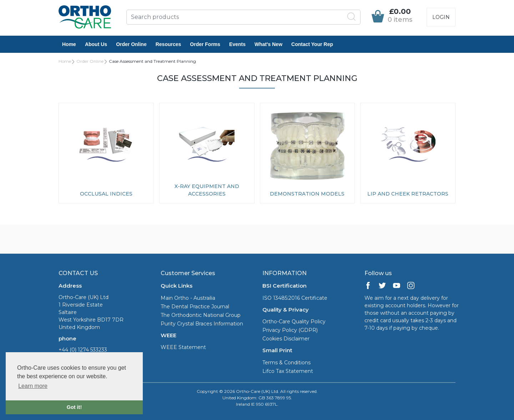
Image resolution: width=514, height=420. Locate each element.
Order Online (131, 44)
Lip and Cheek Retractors (408, 194)
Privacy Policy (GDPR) (290, 330)
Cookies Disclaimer (286, 339)
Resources (168, 44)
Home (69, 44)
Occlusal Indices (106, 194)
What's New (268, 44)
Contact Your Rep (312, 44)
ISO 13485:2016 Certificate (295, 298)
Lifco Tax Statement (288, 371)
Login (441, 17)
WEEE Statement (183, 347)
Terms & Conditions (286, 363)
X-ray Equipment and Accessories (207, 190)
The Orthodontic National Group (201, 315)
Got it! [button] (74, 407)
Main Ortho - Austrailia (188, 298)
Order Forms (205, 44)
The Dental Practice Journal (195, 307)
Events (237, 44)
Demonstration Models (307, 194)
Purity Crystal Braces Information (202, 324)
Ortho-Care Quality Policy (294, 322)
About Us (96, 44)
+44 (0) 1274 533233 (83, 350)
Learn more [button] (33, 386)
